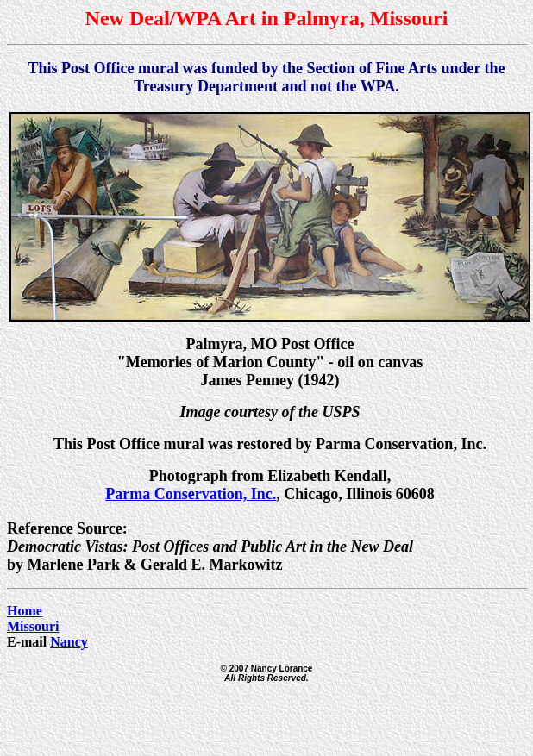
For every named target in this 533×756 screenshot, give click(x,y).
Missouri (33, 626)
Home (25, 611)
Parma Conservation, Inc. (191, 494)
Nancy (69, 642)
